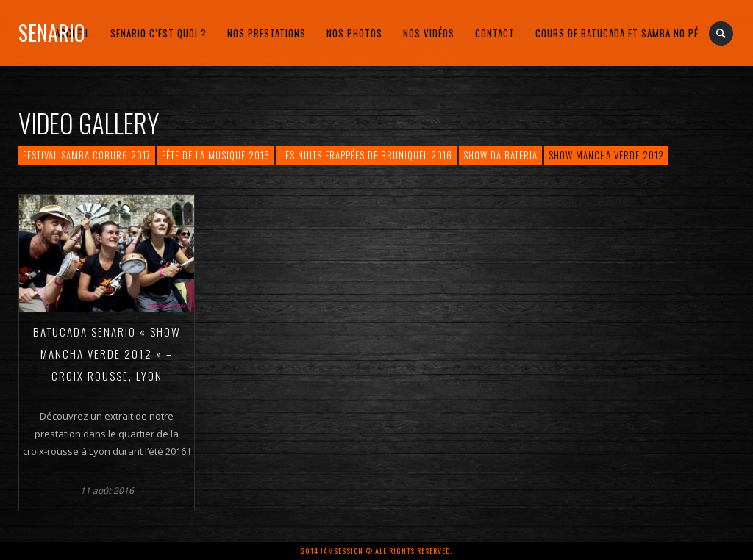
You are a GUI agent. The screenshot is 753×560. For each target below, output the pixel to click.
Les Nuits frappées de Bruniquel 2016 (367, 155)
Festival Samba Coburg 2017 (87, 155)
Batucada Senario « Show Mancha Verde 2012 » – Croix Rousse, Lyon (107, 353)
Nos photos (354, 33)
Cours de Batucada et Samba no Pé (617, 33)
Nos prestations (267, 33)
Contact (495, 33)
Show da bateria (500, 155)
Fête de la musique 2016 (216, 155)
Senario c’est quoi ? (158, 33)
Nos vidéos (429, 33)
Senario (51, 33)
